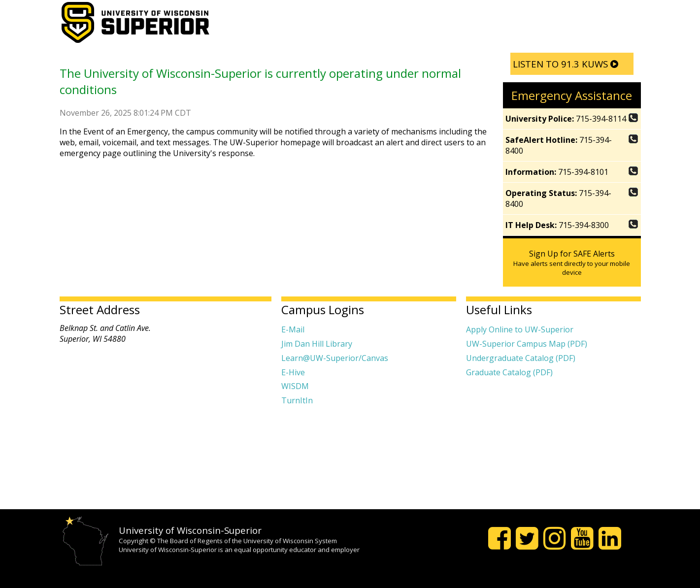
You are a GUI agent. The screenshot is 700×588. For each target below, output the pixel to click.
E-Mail (293, 329)
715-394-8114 (572, 119)
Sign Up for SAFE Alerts (572, 262)
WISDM (295, 386)
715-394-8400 (572, 145)
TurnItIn (297, 400)
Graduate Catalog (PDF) (509, 372)
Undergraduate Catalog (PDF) (521, 358)
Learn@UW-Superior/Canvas (335, 358)
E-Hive (293, 372)
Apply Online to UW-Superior (520, 329)
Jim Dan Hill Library (317, 344)
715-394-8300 (572, 225)
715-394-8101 (572, 172)
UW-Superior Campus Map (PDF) (527, 344)
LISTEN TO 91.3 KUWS (566, 64)
